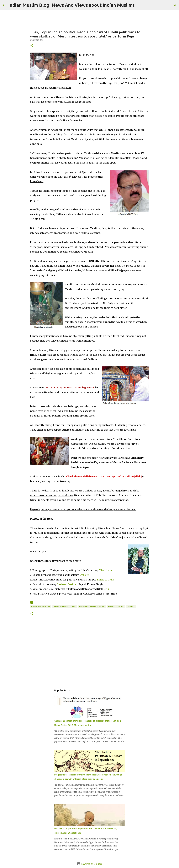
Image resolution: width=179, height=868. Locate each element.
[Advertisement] (90, 660)
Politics (131, 607)
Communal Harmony (41, 607)
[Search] (139, 5)
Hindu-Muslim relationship (92, 607)
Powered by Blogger (90, 864)
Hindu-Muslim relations (65, 607)
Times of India (105, 580)
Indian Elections (116, 607)
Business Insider (67, 584)
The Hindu (106, 570)
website (84, 575)
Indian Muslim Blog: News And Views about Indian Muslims (71, 5)
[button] (32, 46)
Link (106, 589)
